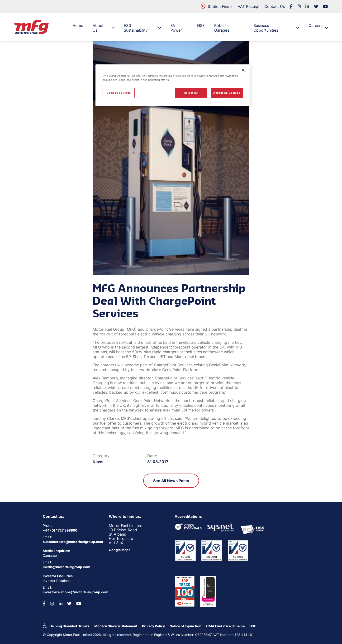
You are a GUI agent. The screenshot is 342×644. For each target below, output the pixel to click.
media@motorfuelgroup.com (66, 567)
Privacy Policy (153, 626)
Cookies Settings (119, 93)
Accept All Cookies (227, 93)
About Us (103, 28)
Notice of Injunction (185, 626)
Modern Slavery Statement (116, 626)
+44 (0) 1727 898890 (60, 530)
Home (78, 25)
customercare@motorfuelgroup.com (72, 542)
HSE (201, 25)
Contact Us (275, 6)
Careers (318, 27)
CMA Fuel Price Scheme (225, 626)
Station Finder (217, 6)
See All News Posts (171, 481)
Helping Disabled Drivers (69, 626)
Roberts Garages (222, 28)
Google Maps (120, 550)
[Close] (243, 70)
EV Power (176, 28)
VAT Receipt (249, 6)
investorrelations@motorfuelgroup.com (72, 592)
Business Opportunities (276, 28)
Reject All (191, 93)
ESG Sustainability (142, 28)
